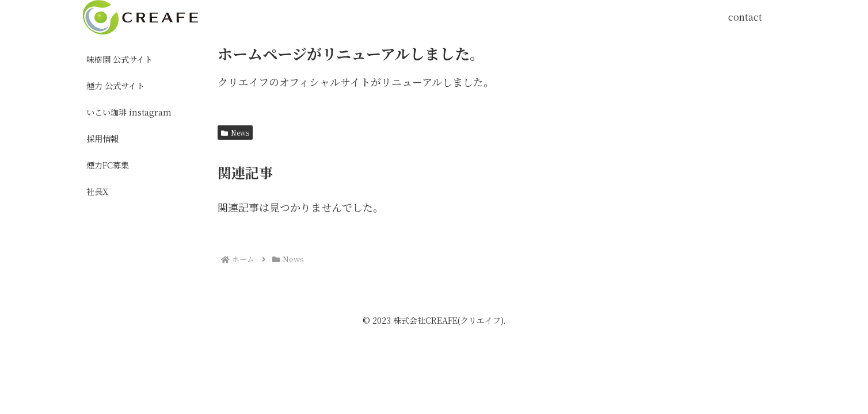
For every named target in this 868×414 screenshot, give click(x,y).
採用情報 (102, 138)
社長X (97, 191)
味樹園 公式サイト (119, 59)
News (235, 133)
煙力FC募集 (108, 165)
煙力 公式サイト (115, 85)
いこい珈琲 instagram (129, 112)
